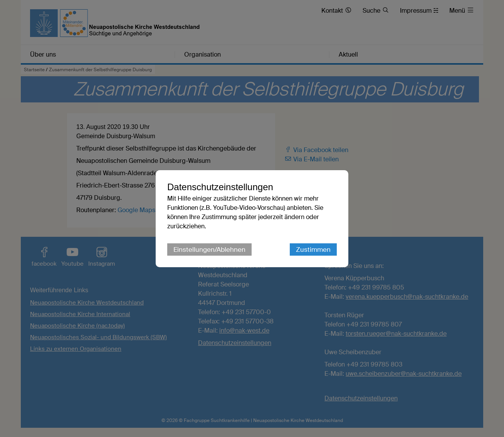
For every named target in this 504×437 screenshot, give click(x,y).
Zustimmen (313, 249)
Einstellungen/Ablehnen (209, 249)
